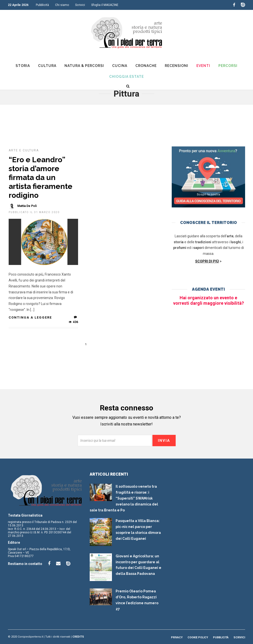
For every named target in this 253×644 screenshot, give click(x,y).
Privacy (177, 637)
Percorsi (228, 66)
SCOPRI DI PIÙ (207, 261)
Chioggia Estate (126, 77)
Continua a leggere (30, 317)
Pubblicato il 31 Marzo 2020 (34, 212)
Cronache (146, 66)
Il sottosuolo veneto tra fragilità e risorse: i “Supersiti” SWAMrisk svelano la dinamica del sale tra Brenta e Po (124, 498)
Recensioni (177, 66)
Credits (78, 637)
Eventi (203, 66)
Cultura (47, 66)
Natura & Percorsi (84, 66)
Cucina (120, 66)
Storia (23, 66)
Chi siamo (62, 5)
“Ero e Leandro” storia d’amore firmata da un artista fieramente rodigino (41, 177)
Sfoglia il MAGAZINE (105, 5)
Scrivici (80, 5)
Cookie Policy (198, 637)
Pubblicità (42, 5)
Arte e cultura (24, 150)
